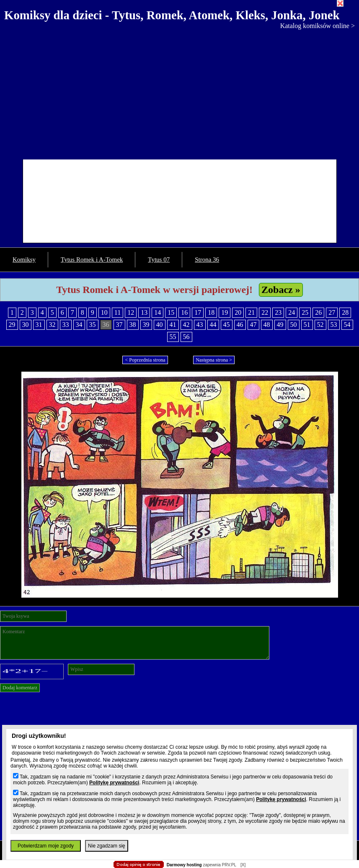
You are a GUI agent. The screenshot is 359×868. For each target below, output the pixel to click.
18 (211, 312)
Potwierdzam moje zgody (46, 846)
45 (227, 325)
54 (347, 325)
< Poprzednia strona (145, 360)
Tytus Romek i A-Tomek (92, 259)
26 (318, 312)
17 (198, 312)
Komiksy (24, 259)
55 (173, 337)
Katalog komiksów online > (318, 26)
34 (79, 325)
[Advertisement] (179, 92)
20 (238, 312)
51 (307, 325)
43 (200, 325)
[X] (243, 865)
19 (225, 312)
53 (334, 325)
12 (131, 312)
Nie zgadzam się (107, 846)
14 (158, 312)
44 (213, 325)
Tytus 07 (159, 259)
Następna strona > (214, 360)
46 (240, 325)
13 (144, 312)
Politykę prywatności (114, 783)
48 (267, 325)
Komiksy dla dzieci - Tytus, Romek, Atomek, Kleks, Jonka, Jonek (172, 15)
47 (253, 325)
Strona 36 (207, 259)
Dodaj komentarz (20, 688)
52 (320, 325)
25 (305, 312)
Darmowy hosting (184, 865)
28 (345, 312)
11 (118, 312)
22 (265, 312)
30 (26, 325)
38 (133, 325)
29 (12, 325)
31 (39, 325)
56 (186, 337)
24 (292, 312)
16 (184, 312)
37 (119, 325)
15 (171, 312)
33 (66, 325)
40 (160, 325)
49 (280, 325)
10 (104, 312)
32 (52, 325)
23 (278, 312)
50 (294, 325)
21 (251, 312)
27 (332, 312)
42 (186, 325)
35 (93, 325)
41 (173, 325)
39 (146, 325)
